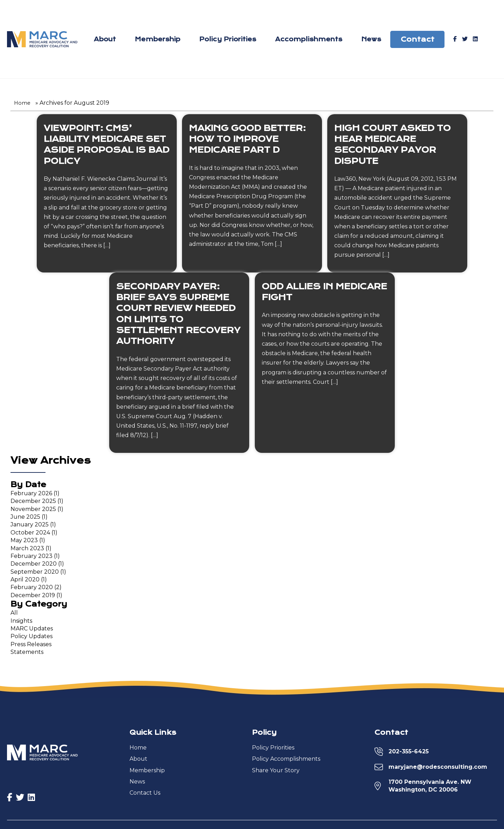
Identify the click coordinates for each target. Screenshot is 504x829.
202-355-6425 (409, 753)
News (371, 40)
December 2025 (33, 503)
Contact (418, 40)
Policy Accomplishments (286, 761)
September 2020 (35, 574)
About (105, 40)
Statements (27, 654)
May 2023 (24, 542)
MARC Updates (32, 631)
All (14, 615)
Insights (21, 623)
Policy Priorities (228, 40)
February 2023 (31, 558)
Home (22, 105)
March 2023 (27, 550)
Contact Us (145, 795)
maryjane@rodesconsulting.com (438, 769)
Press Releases (31, 646)
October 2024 (30, 534)
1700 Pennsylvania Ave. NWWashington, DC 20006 (430, 787)
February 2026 (31, 495)
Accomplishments (309, 40)
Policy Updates (31, 638)
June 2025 (25, 519)
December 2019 (33, 597)
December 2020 (34, 566)
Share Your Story (276, 772)
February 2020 (32, 589)
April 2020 (25, 582)
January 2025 (30, 527)
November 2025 (33, 511)
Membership (157, 40)
